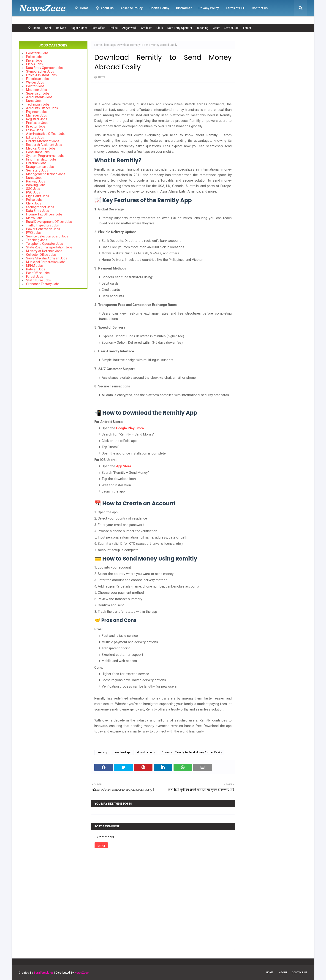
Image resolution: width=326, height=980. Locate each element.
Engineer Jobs (36, 112)
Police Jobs (34, 57)
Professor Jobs (37, 123)
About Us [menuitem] (105, 8)
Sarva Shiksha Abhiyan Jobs (47, 258)
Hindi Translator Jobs (41, 159)
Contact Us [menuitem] (260, 8)
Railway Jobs (36, 181)
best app (109, 45)
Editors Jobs (35, 137)
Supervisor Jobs (38, 93)
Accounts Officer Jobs (42, 108)
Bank (48, 28)
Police (114, 28)
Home (34, 28)
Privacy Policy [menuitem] (209, 8)
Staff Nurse (231, 28)
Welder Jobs (35, 82)
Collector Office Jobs (41, 255)
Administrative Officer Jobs (46, 134)
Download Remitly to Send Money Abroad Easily (192, 752)
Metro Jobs (34, 218)
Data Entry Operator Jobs (44, 68)
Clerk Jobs (34, 203)
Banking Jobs (36, 185)
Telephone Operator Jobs (45, 244)
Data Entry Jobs (38, 211)
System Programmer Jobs (45, 156)
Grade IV (146, 28)
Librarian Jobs (36, 163)
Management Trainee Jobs (46, 174)
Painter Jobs (35, 86)
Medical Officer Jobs (41, 148)
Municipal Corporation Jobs (46, 262)
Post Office (98, 28)
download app (122, 752)
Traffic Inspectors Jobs (42, 225)
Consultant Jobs (38, 152)
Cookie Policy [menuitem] (159, 8)
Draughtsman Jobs (40, 167)
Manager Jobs (37, 115)
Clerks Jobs (34, 64)
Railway (61, 28)
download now (146, 752)
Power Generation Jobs (43, 229)
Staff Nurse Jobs (38, 280)
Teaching (202, 28)
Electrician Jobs (37, 79)
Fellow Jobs (35, 130)
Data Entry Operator (180, 28)
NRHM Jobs (34, 266)
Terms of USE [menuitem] (235, 8)
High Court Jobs (38, 196)
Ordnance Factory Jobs (43, 284)
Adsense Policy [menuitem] (132, 8)
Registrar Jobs (37, 119)
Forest (247, 28)
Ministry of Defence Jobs (44, 251)
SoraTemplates (44, 973)
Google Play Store (130, 428)
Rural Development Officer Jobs (49, 222)
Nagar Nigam (79, 28)
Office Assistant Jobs (41, 75)
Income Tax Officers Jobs (44, 214)
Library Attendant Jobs (43, 141)
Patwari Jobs (36, 269)
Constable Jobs (37, 53)
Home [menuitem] (82, 8)
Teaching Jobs (37, 240)
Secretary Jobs (37, 170)
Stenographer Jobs (40, 71)
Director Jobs (36, 126)
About (283, 973)
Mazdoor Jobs (37, 90)
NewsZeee (81, 973)
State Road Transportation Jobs (49, 247)
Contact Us (300, 973)
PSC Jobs (33, 192)
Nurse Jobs (34, 101)
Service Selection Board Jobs (47, 236)
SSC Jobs (33, 189)
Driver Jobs (34, 60)
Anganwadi (129, 28)
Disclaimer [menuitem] (184, 8)
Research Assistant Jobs (44, 145)
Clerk (160, 28)
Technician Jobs (38, 104)
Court (216, 28)
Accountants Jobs (39, 97)
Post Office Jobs (38, 273)
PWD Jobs (33, 233)
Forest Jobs (35, 277)
